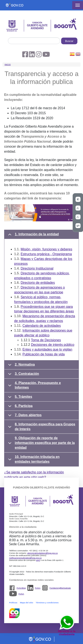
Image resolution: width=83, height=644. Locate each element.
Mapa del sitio (27, 603)
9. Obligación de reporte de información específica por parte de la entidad (41, 443)
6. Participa (20, 407)
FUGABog (21, 588)
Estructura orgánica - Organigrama (46, 254)
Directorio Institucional (37, 268)
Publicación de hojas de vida (44, 354)
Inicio (8, 64)
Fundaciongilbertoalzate (60, 588)
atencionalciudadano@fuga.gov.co (43, 553)
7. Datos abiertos (24, 417)
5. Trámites (19, 398)
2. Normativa (21, 366)
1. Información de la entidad (33, 236)
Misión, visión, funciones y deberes (46, 249)
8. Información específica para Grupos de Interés (41, 428)
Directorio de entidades (38, 283)
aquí (38, 560)
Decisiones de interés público (53, 345)
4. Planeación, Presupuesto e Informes (34, 386)
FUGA (38, 588)
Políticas (13, 603)
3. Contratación (23, 375)
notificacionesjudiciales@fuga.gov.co (25, 558)
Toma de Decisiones (46, 340)
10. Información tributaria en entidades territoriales (33, 460)
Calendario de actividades (42, 326)
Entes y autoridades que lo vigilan (47, 349)
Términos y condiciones (47, 603)
